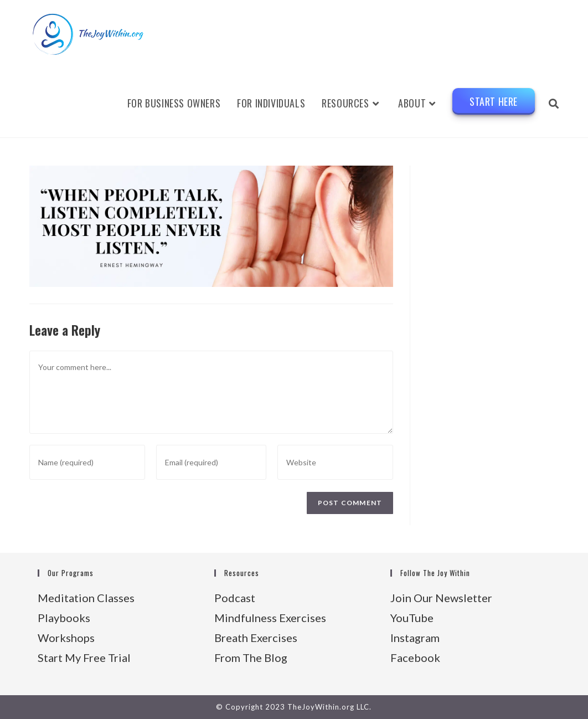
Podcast (235, 598)
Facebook (415, 658)
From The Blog (251, 658)
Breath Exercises (256, 638)
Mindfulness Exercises (270, 618)
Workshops (66, 638)
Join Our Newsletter (441, 598)
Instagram (415, 638)
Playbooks (64, 618)
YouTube (412, 618)
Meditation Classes (86, 598)
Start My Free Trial (84, 658)
